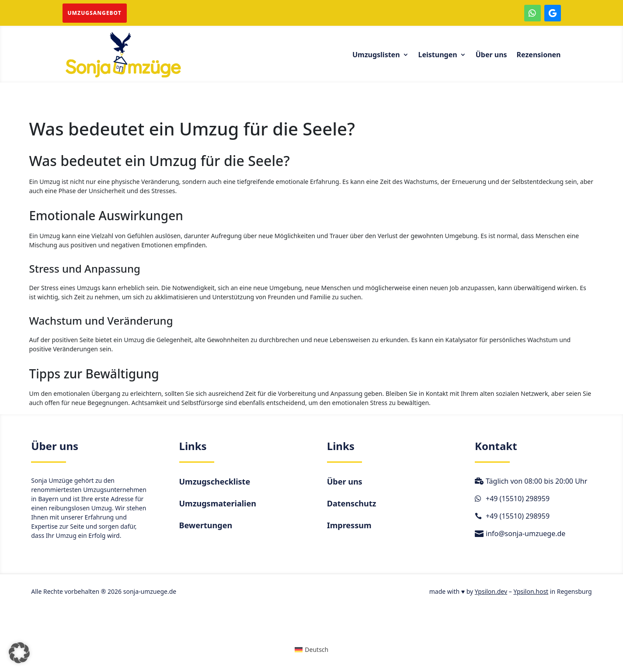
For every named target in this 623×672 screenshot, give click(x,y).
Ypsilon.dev (491, 591)
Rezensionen (539, 55)
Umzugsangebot (95, 13)
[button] (19, 653)
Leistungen (438, 55)
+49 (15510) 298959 (518, 499)
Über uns (491, 55)
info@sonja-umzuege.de (526, 533)
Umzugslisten (376, 55)
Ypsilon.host (531, 591)
